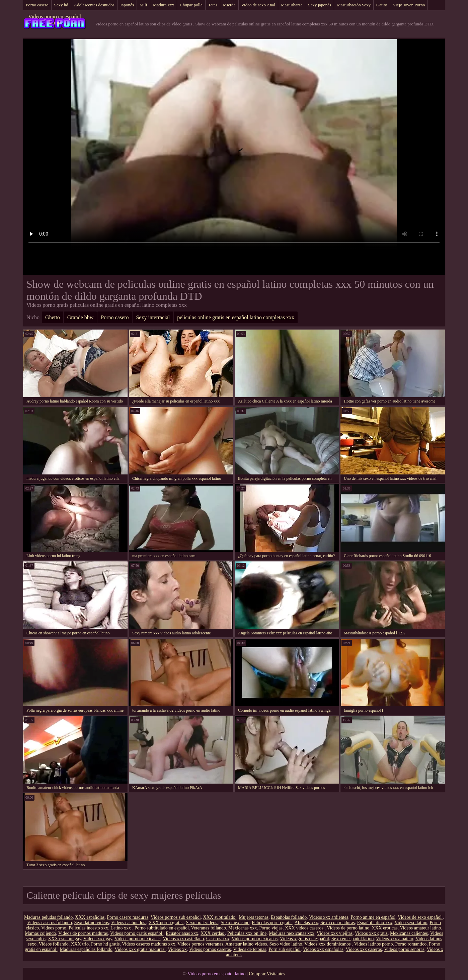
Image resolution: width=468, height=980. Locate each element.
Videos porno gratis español (137, 933)
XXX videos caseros (305, 928)
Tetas (213, 5)
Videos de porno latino (348, 928)
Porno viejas (271, 928)
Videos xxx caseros (364, 949)
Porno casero (37, 5)
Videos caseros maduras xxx (148, 944)
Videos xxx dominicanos (328, 944)
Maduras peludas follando (48, 917)
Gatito (382, 5)
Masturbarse (292, 5)
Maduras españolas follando (86, 949)
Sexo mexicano (235, 923)
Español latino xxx (375, 923)
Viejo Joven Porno (409, 5)
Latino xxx (121, 928)
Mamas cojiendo (40, 933)
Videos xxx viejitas (335, 933)
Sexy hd (61, 5)
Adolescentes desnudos (94, 5)
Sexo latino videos (92, 923)
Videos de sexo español (420, 917)
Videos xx (177, 949)
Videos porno (54, 928)
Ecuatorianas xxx (182, 933)
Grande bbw (81, 317)
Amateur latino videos (246, 944)
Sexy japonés (320, 5)
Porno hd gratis (105, 944)
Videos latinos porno (374, 944)
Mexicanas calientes (409, 933)
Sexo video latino (286, 944)
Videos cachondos (129, 923)
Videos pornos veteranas (200, 944)
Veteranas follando (209, 928)
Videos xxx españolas (323, 949)
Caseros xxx (218, 939)
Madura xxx (164, 5)
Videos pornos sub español (176, 917)
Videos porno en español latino (55, 20)
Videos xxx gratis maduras (140, 949)
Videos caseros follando (50, 923)
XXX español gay (64, 939)
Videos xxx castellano (183, 939)
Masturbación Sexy (354, 5)
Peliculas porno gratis (272, 923)
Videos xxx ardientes (329, 917)
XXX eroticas (384, 928)
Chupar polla (191, 5)
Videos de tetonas (250, 949)
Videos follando (54, 944)
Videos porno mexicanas (138, 939)
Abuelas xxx (306, 923)
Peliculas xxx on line (247, 933)
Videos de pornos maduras (83, 933)
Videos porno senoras (404, 949)
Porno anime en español (373, 917)
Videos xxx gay (98, 939)
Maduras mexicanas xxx (292, 933)
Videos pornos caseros (210, 949)
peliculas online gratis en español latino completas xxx (236, 317)
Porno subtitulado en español (162, 928)
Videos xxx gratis (371, 933)
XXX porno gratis (166, 923)
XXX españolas (90, 917)
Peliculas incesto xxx (88, 928)
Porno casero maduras (128, 917)
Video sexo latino (411, 923)
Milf (143, 5)
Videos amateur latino (420, 928)
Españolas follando (289, 917)
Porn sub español (285, 949)
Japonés (127, 5)
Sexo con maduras (338, 923)
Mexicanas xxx (243, 928)
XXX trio (80, 944)
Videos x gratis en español (304, 939)
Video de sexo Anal (258, 5)
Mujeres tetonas (254, 917)
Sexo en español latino (353, 939)
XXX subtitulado (220, 917)
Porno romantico (411, 944)
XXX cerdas (213, 933)
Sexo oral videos (202, 923)
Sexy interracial (153, 317)
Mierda (229, 5)
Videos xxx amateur (395, 939)
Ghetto (53, 317)
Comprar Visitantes (267, 974)
